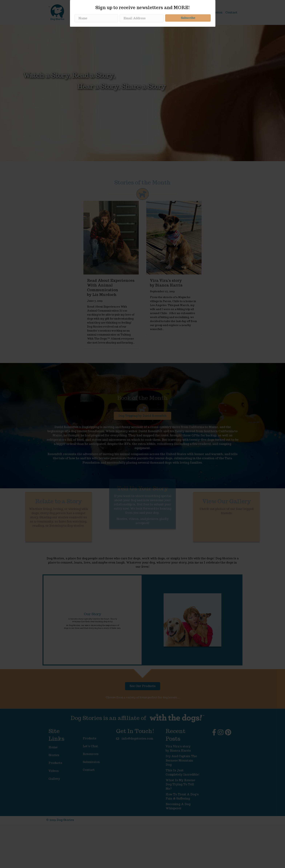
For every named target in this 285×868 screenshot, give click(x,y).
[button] (188, 439)
